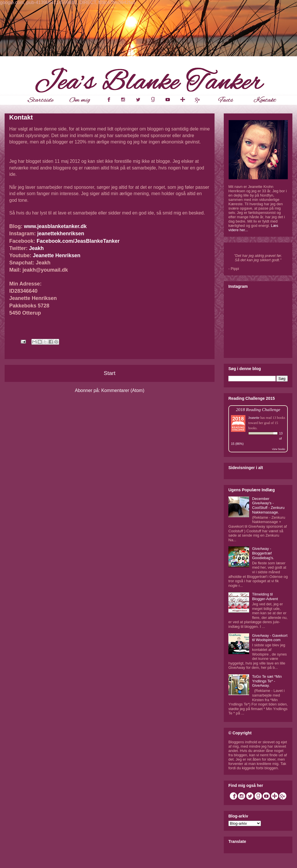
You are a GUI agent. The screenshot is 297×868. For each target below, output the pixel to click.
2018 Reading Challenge (258, 409)
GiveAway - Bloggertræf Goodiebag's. (263, 553)
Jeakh (36, 248)
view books (279, 449)
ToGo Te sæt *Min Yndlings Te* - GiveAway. (267, 681)
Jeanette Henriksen (57, 255)
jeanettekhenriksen (61, 234)
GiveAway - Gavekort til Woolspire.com (270, 638)
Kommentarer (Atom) (123, 390)
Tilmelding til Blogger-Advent (265, 597)
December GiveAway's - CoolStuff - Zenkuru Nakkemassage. (268, 505)
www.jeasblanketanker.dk (55, 226)
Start (110, 373)
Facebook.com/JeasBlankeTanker (78, 241)
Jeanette (254, 418)
